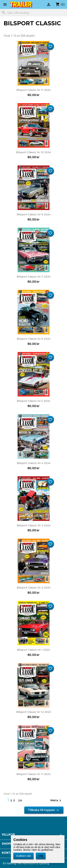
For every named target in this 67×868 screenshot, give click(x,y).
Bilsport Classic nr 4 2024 (34, 463)
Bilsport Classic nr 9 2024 (34, 214)
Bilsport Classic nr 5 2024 (33, 401)
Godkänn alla (23, 856)
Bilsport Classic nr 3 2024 (34, 525)
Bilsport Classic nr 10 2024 (33, 152)
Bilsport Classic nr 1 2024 (33, 650)
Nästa (56, 800)
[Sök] (33, 13)
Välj (41, 856)
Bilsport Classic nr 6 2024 (34, 339)
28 (20, 800)
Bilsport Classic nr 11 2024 (33, 90)
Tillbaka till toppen (44, 810)
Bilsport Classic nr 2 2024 (34, 588)
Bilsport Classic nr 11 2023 (33, 774)
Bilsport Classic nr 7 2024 (34, 277)
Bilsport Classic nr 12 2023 (34, 712)
